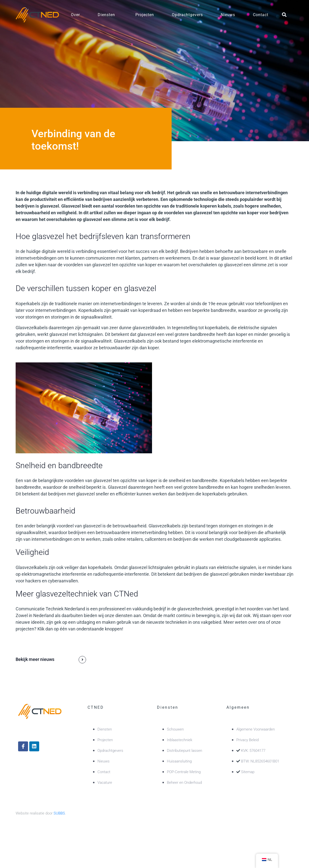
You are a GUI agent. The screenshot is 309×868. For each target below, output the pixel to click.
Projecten (145, 15)
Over (75, 15)
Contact (261, 15)
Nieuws (228, 15)
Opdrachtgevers (187, 15)
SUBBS (59, 813)
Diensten (106, 15)
